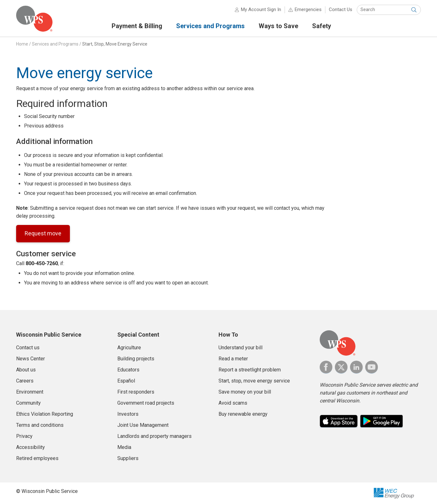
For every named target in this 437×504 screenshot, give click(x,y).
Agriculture (129, 348)
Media (124, 447)
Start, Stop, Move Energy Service (115, 44)
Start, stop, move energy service (254, 381)
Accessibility (31, 447)
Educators (128, 370)
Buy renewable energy (243, 414)
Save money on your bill (245, 392)
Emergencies (308, 9)
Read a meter (233, 359)
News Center (31, 359)
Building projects (136, 359)
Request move (43, 233)
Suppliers (128, 458)
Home (22, 44)
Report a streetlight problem (250, 370)
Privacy (24, 436)
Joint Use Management (143, 425)
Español (126, 381)
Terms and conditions (40, 425)
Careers (25, 381)
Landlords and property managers (154, 436)
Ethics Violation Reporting (45, 414)
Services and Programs (55, 44)
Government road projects (146, 403)
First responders (136, 392)
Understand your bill (240, 348)
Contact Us (341, 9)
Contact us (28, 348)
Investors (128, 414)
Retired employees (37, 458)
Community (28, 403)
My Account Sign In (261, 9)
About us (26, 370)
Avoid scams (233, 403)
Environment (30, 392)
